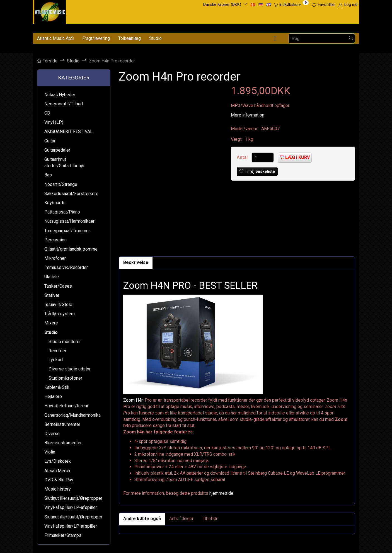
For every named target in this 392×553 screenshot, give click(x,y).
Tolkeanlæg (130, 38)
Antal (243, 157)
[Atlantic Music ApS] (50, 11)
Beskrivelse (136, 262)
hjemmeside (221, 493)
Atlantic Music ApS (55, 38)
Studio (155, 38)
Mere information (248, 115)
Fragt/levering (96, 38)
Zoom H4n (133, 400)
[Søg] (351, 39)
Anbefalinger (181, 519)
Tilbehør (210, 519)
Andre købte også (142, 519)
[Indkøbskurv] (291, 5)
